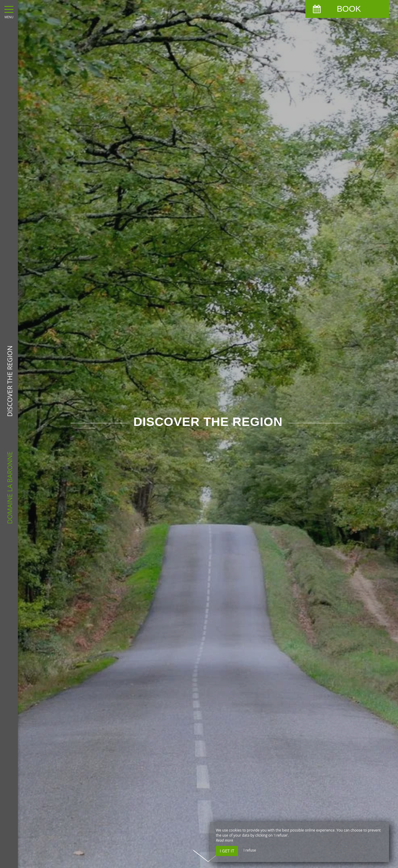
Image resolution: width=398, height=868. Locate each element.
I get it (227, 851)
